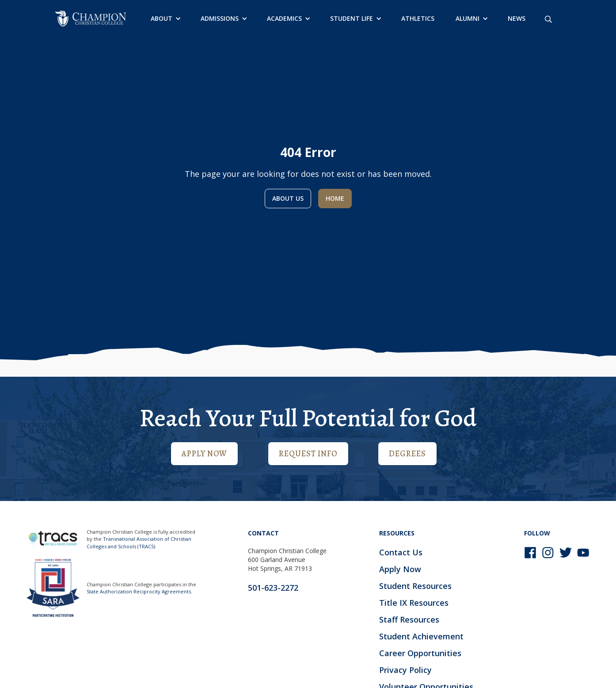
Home (335, 198)
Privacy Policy (405, 670)
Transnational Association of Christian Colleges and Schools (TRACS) (139, 543)
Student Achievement (421, 636)
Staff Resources (409, 619)
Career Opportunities (420, 653)
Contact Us (401, 552)
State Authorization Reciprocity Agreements (139, 591)
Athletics (418, 18)
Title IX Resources (414, 603)
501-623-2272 (273, 588)
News (517, 18)
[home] (91, 18)
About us (288, 198)
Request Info (308, 454)
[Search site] (548, 19)
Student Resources (415, 586)
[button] (165, 19)
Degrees (407, 454)
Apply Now (204, 454)
